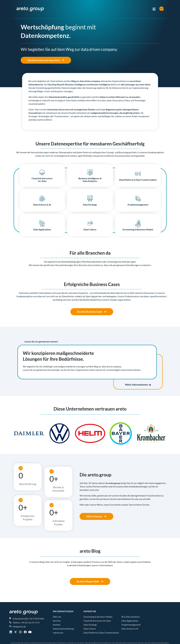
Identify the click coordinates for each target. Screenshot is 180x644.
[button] (17, 435)
